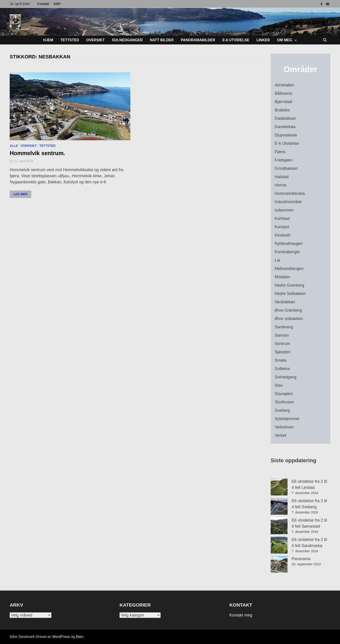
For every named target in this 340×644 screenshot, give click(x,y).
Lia (277, 260)
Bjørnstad (283, 102)
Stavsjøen (284, 394)
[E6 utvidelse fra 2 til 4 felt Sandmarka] (279, 545)
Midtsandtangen (289, 269)
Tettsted (70, 40)
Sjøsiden (283, 352)
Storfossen (284, 402)
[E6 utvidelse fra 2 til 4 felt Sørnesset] (279, 526)
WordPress (61, 637)
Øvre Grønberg (288, 310)
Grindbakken (286, 168)
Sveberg (282, 410)
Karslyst (282, 227)
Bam (80, 637)
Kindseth (283, 235)
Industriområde (288, 202)
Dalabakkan (285, 118)
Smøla (281, 360)
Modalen (282, 277)
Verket (280, 435)
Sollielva (282, 369)
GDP (57, 4)
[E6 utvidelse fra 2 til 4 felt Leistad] (279, 487)
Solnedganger (127, 40)
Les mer (22, 194)
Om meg (284, 40)
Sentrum (282, 344)
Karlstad (282, 218)
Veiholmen (284, 427)
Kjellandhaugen (289, 244)
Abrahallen (284, 85)
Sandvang (284, 327)
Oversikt (95, 40)
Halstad (282, 177)
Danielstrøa (285, 127)
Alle (14, 146)
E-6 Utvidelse (236, 40)
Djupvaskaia (286, 135)
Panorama (301, 559)
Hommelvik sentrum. (37, 153)
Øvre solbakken (289, 319)
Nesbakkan (285, 302)
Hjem (48, 40)
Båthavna (283, 93)
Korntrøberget (287, 252)
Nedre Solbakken (290, 294)
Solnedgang (286, 377)
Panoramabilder (198, 40)
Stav (279, 385)
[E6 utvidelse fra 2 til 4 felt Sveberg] (279, 506)
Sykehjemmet (287, 419)
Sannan (282, 335)
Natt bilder (162, 40)
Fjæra (280, 152)
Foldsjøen (284, 160)
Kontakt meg (241, 615)
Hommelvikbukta (290, 193)
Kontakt (43, 4)
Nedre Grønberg (289, 285)
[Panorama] (279, 564)
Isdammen (284, 210)
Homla (281, 185)
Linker (263, 40)
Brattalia (282, 110)
